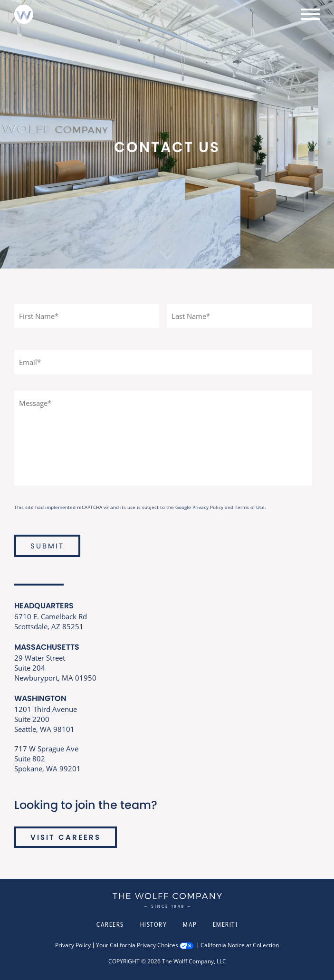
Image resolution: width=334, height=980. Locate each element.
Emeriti (225, 924)
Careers (110, 924)
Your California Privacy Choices (137, 945)
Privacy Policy (208, 507)
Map (190, 924)
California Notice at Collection (240, 945)
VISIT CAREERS (66, 837)
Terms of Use (250, 507)
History (154, 924)
